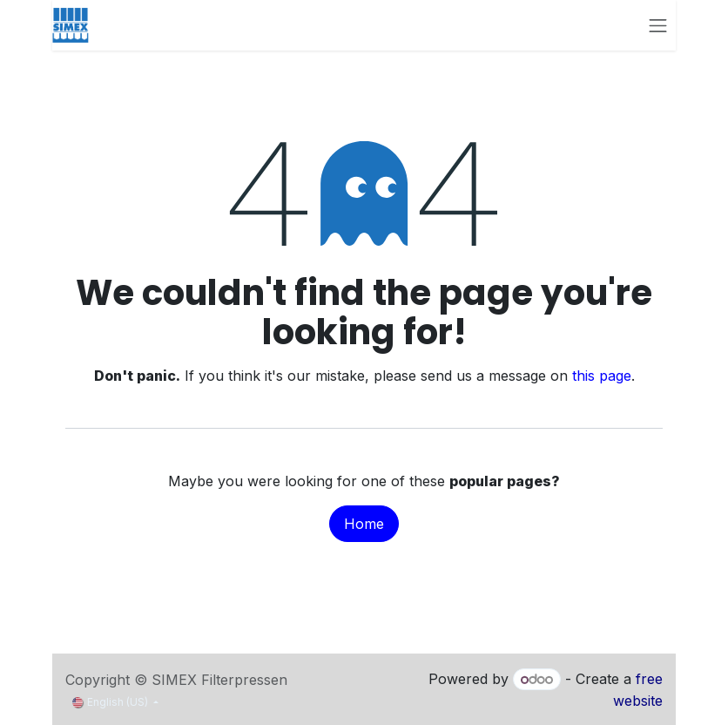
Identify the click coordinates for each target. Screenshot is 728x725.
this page (602, 376)
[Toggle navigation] (658, 25)
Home (364, 524)
